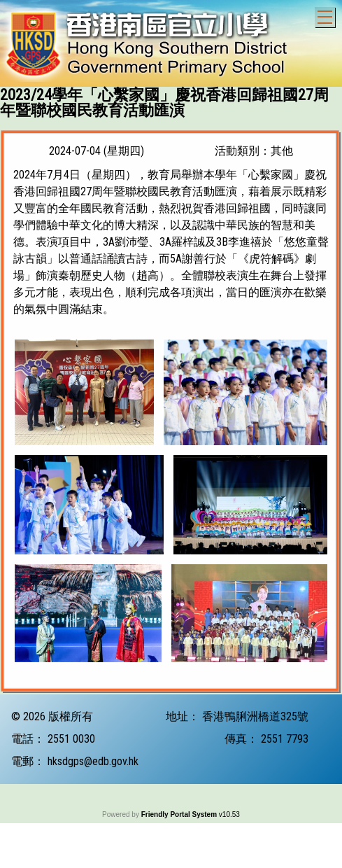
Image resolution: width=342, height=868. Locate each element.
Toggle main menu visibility (326, 15)
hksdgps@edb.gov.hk (93, 857)
